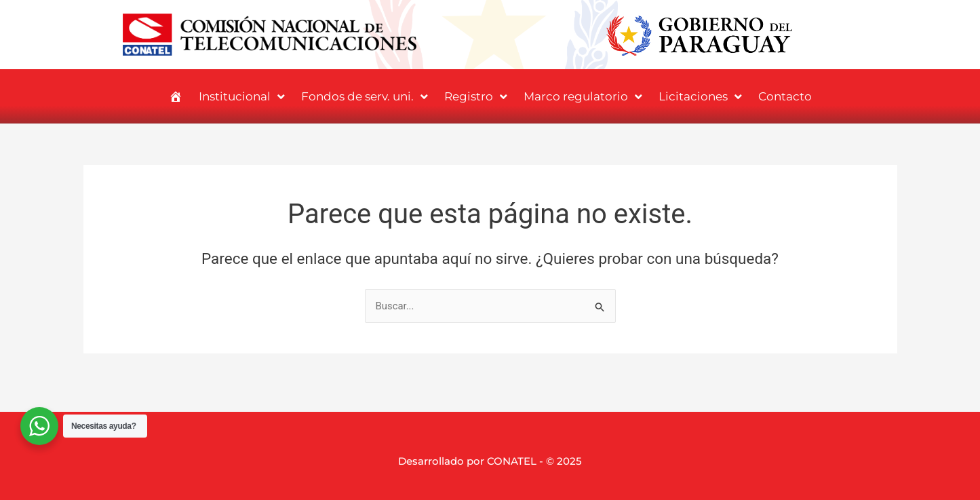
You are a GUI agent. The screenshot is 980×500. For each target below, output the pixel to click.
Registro (476, 97)
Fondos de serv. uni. (365, 97)
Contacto (785, 96)
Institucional (242, 97)
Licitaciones (700, 97)
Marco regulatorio (583, 97)
